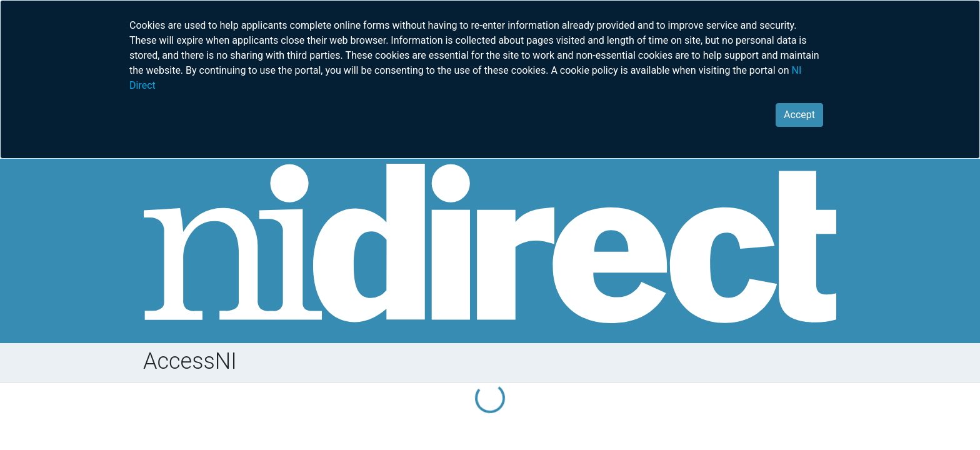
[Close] (799, 115)
